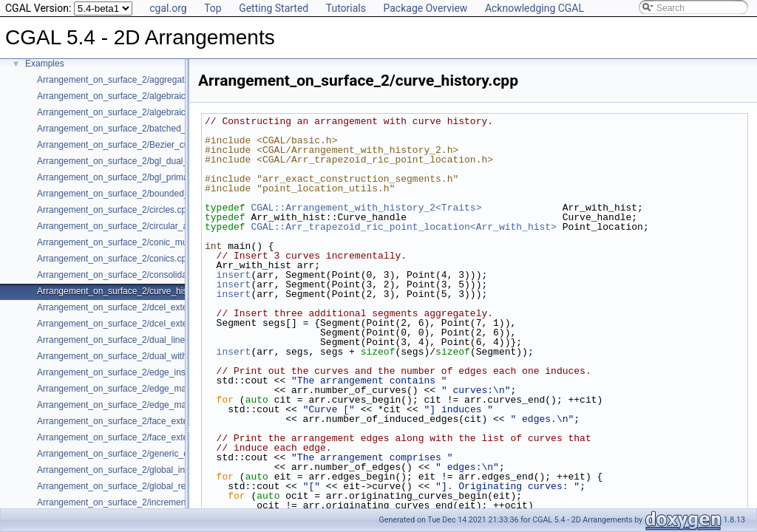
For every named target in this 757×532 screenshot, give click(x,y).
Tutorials (346, 8)
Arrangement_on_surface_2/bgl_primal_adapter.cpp (139, 177)
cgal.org (168, 8)
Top (213, 8)
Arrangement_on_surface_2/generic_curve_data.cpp (140, 454)
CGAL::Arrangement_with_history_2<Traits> (366, 208)
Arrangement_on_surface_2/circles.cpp (114, 210)
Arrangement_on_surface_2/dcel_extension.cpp (131, 307)
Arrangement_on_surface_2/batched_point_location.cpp (147, 129)
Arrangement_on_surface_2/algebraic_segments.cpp (141, 112)
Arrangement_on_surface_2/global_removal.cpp (132, 486)
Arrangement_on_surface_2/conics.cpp (114, 259)
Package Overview (425, 8)
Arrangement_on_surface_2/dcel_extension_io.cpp (137, 324)
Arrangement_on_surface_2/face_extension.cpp (132, 421)
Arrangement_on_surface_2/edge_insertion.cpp (131, 372)
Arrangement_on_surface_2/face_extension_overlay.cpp (148, 437)
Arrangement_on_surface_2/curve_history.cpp (128, 291)
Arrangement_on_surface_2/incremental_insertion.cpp (144, 502)
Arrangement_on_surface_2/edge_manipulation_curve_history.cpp (167, 405)
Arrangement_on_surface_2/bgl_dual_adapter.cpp (136, 161)
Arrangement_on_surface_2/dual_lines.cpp (122, 340)
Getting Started (274, 8)
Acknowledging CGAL (534, 8)
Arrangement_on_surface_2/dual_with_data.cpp (132, 356)
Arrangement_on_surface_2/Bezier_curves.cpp (130, 145)
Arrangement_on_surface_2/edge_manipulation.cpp (139, 389)
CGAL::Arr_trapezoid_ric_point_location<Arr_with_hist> (403, 227)
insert (234, 275)
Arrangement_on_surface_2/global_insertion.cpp (133, 470)
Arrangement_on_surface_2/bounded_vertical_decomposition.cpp (166, 194)
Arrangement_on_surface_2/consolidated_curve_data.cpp (151, 275)
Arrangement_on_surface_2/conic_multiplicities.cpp (138, 242)
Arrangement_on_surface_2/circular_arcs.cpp (127, 226)
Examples (45, 64)
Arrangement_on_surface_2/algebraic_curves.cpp (135, 96)
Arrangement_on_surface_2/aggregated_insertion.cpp (143, 80)
